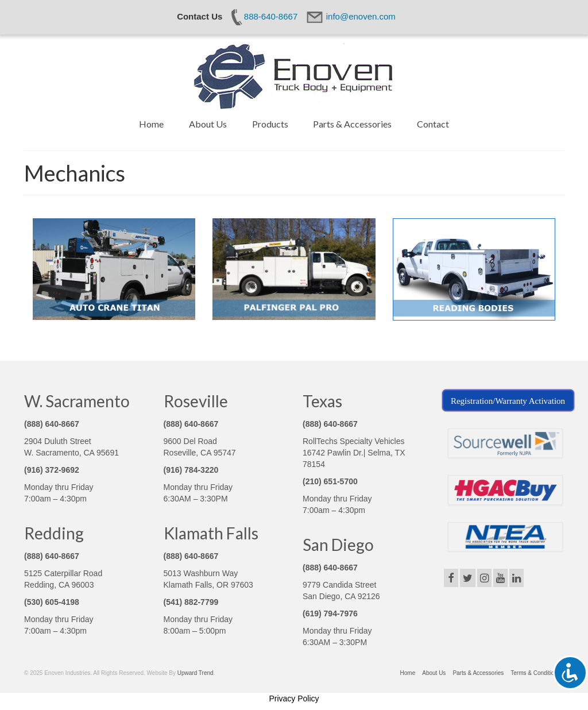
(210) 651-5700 (330, 481)
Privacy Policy (294, 699)
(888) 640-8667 (52, 424)
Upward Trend (196, 673)
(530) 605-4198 (52, 602)
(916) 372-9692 (52, 470)
